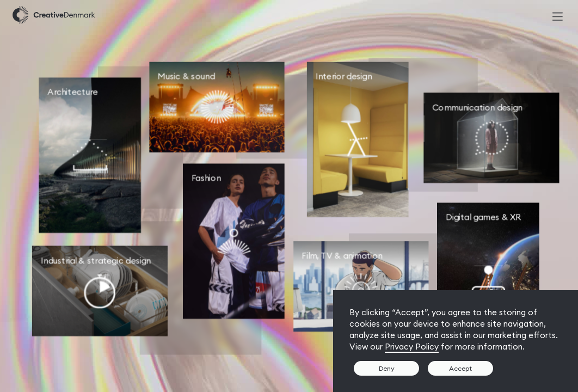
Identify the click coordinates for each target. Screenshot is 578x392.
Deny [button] (387, 368)
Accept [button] (460, 368)
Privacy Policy (412, 347)
